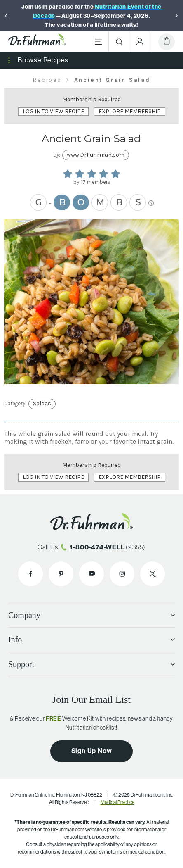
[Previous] (6, 16)
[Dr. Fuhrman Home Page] (37, 42)
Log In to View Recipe (53, 111)
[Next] (177, 16)
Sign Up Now (92, 751)
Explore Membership (130, 111)
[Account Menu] (140, 42)
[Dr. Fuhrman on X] (152, 574)
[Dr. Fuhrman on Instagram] (122, 574)
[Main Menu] (99, 42)
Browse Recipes (43, 60)
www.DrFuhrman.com (96, 155)
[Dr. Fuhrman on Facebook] (30, 574)
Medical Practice (117, 802)
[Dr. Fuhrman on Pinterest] (61, 574)
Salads (42, 403)
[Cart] (167, 42)
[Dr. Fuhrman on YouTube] (91, 574)
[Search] (119, 42)
